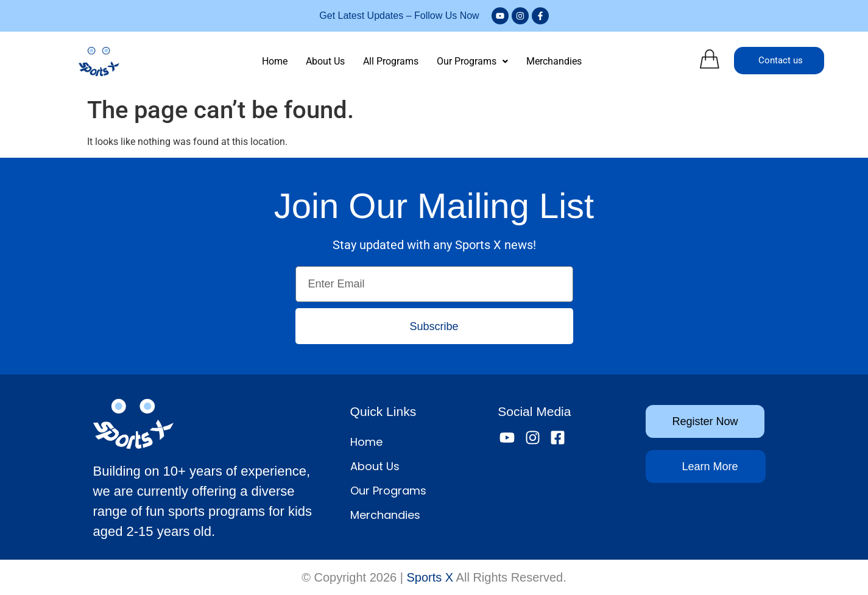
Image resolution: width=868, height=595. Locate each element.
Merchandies (554, 61)
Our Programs (472, 61)
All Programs (391, 61)
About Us (325, 61)
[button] (472, 62)
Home (275, 61)
